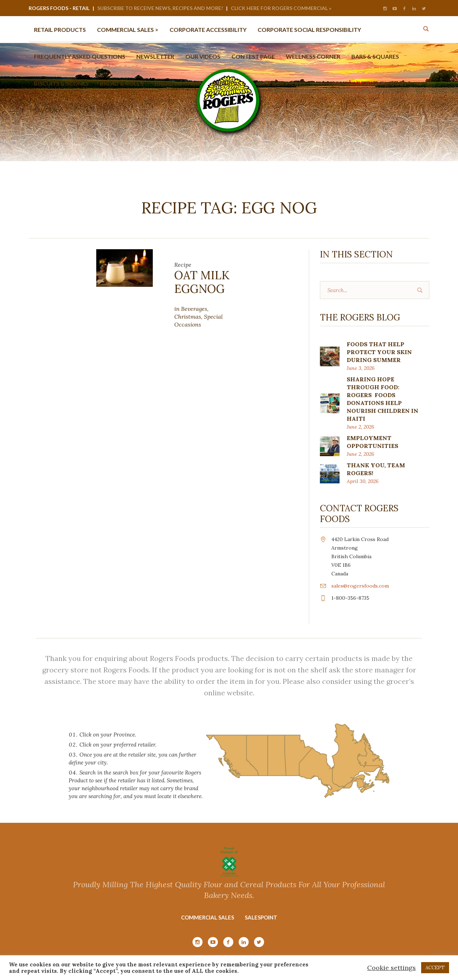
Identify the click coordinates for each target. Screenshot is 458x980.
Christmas (188, 317)
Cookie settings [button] (391, 968)
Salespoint (261, 917)
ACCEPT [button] (435, 968)
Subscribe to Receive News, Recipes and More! (160, 8)
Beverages (194, 309)
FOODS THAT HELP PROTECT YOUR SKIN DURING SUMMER (379, 352)
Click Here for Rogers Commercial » (281, 8)
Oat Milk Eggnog (202, 282)
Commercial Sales (208, 917)
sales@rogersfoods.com (360, 586)
